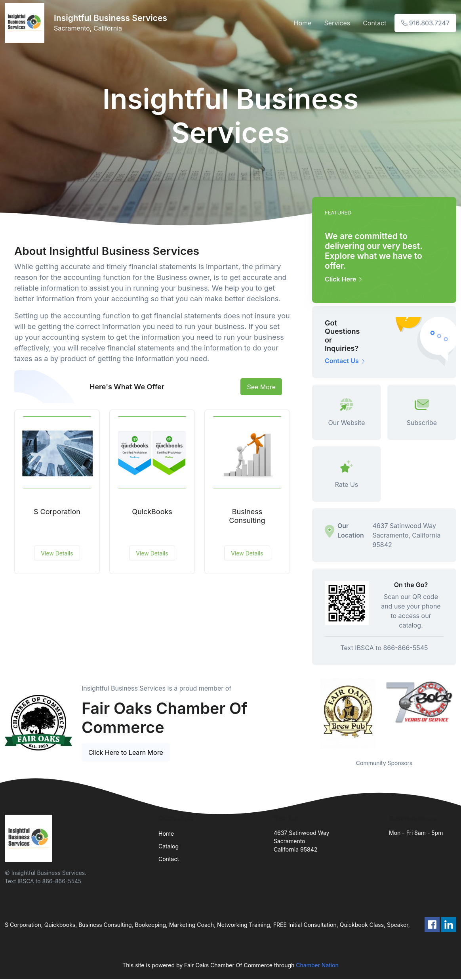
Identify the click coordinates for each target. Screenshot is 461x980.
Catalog (169, 846)
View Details (57, 553)
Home (303, 23)
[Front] (26, 23)
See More (261, 387)
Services (337, 23)
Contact (374, 23)
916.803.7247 (425, 23)
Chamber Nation (317, 965)
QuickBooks (152, 512)
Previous (306, 714)
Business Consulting (247, 516)
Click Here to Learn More (126, 752)
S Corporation (57, 512)
